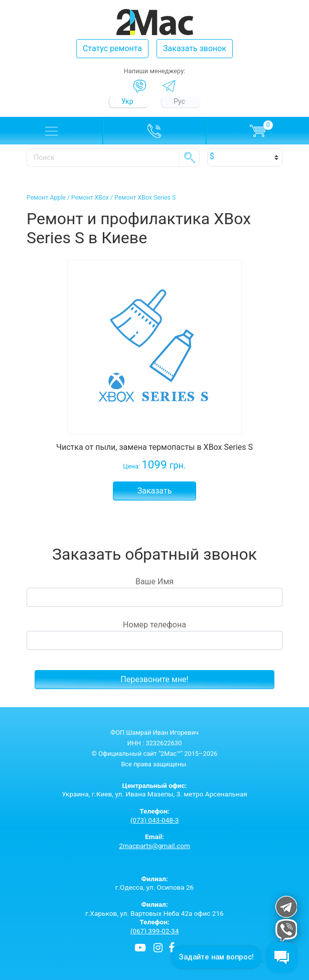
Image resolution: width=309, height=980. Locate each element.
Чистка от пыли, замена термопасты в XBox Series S (154, 447)
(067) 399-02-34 (155, 931)
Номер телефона (154, 635)
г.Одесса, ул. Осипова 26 (154, 883)
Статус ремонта (112, 48)
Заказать (155, 491)
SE (190, 157)
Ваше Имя (154, 592)
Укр (127, 101)
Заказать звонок (195, 48)
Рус (179, 101)
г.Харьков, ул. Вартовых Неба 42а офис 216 (154, 909)
